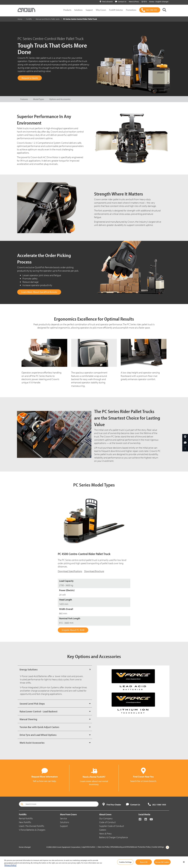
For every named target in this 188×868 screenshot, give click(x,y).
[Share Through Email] (185, 449)
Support (89, 10)
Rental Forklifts (26, 818)
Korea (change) (25, 847)
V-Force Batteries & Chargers (32, 830)
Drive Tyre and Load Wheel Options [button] (38, 735)
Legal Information (89, 847)
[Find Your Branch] (185, 437)
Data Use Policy (104, 847)
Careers (103, 830)
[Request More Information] (185, 443)
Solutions (78, 10)
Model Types (39, 99)
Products (67, 10)
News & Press (105, 834)
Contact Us (121, 2)
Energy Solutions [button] (29, 669)
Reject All (144, 862)
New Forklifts (25, 822)
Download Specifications (70, 571)
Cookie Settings (158, 847)
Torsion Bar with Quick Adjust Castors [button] (39, 727)
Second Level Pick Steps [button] (32, 704)
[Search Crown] (59, 804)
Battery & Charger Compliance (114, 837)
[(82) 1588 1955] (150, 10)
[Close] (184, 862)
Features (24, 99)
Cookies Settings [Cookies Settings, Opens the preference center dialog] (125, 862)
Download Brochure (94, 571)
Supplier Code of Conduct (112, 826)
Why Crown (101, 10)
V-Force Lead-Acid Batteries (33, 676)
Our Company (106, 818)
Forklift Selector (116, 10)
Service (63, 818)
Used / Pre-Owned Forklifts (32, 826)
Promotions (131, 10)
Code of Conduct (107, 822)
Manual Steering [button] (28, 719)
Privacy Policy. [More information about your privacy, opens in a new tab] (10, 865)
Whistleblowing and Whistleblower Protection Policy (131, 847)
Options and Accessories (60, 99)
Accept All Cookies (162, 862)
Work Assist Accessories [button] (32, 743)
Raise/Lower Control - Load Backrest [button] (39, 711)
